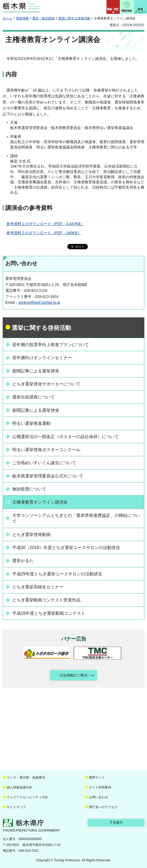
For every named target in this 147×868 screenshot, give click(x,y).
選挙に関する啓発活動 (74, 18)
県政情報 (22, 18)
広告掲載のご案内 (73, 675)
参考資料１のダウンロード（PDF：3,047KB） (45, 224)
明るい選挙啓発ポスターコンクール (46, 450)
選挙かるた (23, 561)
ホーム (7, 18)
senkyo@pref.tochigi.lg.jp (39, 302)
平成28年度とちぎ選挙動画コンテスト (49, 613)
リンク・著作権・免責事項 (26, 778)
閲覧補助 (127, 11)
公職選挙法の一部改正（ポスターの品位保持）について (66, 437)
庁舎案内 (116, 823)
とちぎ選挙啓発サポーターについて (46, 384)
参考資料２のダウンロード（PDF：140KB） (44, 233)
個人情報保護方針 (19, 787)
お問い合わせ (99, 797)
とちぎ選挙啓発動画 (31, 535)
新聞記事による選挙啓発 (36, 371)
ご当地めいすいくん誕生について (44, 463)
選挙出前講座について (34, 397)
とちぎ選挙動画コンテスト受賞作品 (46, 600)
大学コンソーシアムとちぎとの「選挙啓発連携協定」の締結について (76, 518)
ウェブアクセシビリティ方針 (27, 797)
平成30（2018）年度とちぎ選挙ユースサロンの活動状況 (66, 548)
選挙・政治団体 (43, 18)
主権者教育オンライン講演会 (40, 502)
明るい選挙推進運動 (31, 423)
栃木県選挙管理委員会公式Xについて (48, 476)
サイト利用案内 (100, 787)
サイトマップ (16, 807)
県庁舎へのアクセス (103, 807)
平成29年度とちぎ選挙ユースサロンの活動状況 (57, 574)
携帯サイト (97, 778)
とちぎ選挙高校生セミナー (38, 587)
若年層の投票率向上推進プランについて (51, 345)
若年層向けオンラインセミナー (42, 358)
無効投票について (29, 489)
